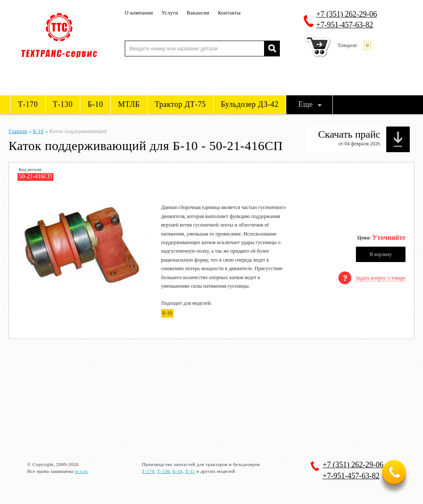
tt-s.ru (81, 471)
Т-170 (28, 104)
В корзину (381, 254)
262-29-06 (347, 14)
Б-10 (95, 104)
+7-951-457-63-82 (345, 25)
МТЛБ (129, 104)
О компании (139, 13)
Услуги (170, 13)
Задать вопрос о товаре (380, 278)
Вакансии (198, 13)
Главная (18, 131)
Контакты (229, 13)
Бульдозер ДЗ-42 (250, 104)
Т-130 (63, 104)
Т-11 (190, 471)
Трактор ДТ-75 (180, 104)
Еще (305, 104)
